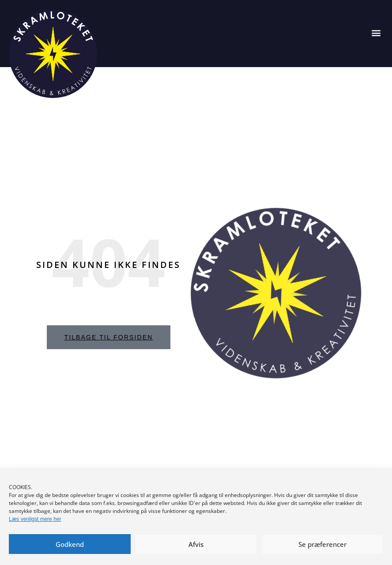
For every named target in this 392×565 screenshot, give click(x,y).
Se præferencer (322, 544)
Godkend (70, 544)
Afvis (196, 544)
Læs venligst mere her (35, 519)
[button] (376, 32)
